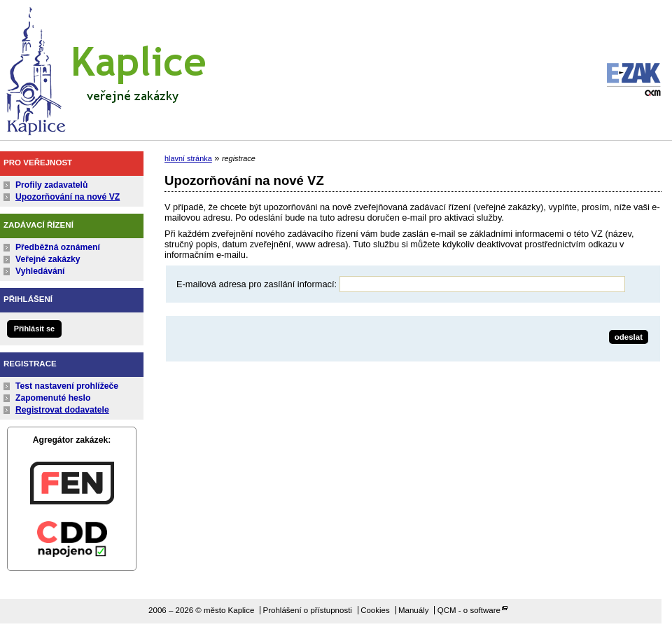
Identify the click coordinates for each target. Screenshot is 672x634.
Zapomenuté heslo (53, 398)
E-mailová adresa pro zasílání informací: (257, 284)
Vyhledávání (40, 271)
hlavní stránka (188, 158)
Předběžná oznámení (58, 247)
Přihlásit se (34, 329)
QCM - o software (469, 610)
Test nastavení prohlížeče (67, 386)
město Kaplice (105, 68)
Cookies (375, 610)
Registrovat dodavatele (62, 410)
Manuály (414, 610)
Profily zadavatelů (51, 185)
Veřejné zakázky (48, 259)
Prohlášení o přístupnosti (308, 610)
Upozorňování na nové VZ (68, 197)
